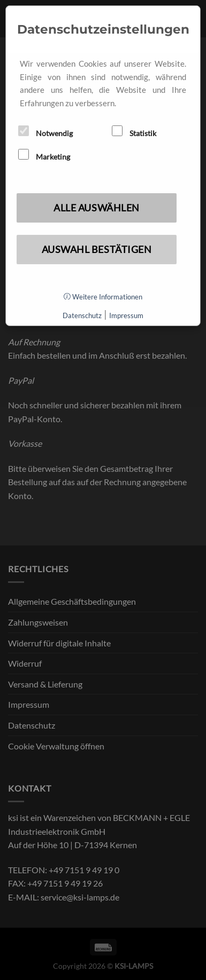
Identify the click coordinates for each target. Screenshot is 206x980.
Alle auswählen (97, 208)
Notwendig (45, 132)
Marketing (44, 155)
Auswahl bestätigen (97, 249)
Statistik (134, 132)
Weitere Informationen (103, 297)
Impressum (126, 315)
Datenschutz (82, 315)
